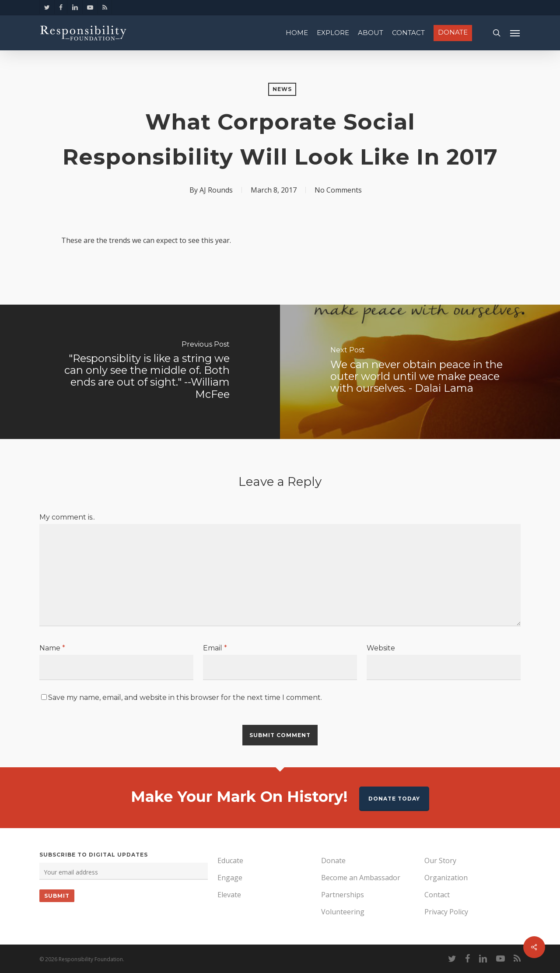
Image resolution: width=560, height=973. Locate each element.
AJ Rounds (216, 190)
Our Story (440, 861)
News (282, 89)
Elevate (229, 895)
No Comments (338, 190)
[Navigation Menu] (515, 33)
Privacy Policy (446, 912)
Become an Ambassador (361, 878)
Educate (230, 861)
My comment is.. (67, 517)
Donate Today (394, 799)
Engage (230, 878)
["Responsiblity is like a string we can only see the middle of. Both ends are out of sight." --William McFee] (140, 372)
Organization (446, 878)
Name (52, 648)
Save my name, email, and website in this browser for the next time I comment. (185, 697)
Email (215, 648)
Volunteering (343, 912)
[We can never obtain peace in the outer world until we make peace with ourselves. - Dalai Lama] (420, 372)
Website (381, 648)
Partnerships (343, 895)
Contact (437, 895)
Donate (333, 861)
